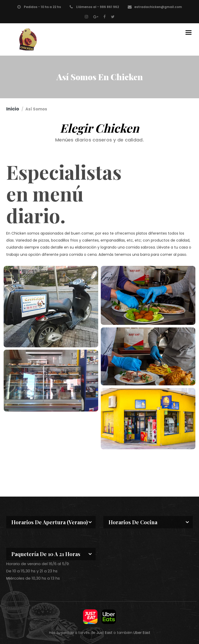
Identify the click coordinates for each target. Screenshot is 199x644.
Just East (104, 633)
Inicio (13, 109)
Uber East (142, 633)
